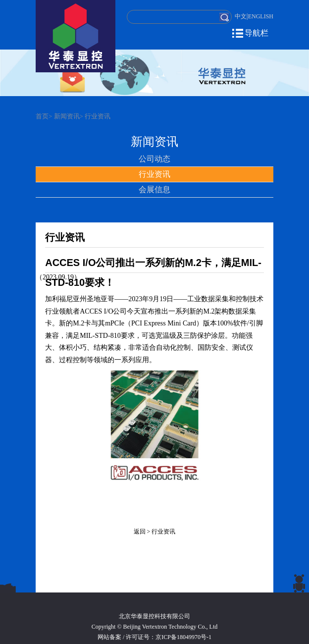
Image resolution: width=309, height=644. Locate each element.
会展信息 (154, 189)
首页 (42, 116)
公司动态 (154, 159)
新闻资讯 (67, 116)
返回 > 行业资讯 (155, 532)
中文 (241, 16)
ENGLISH (261, 16)
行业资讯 (98, 116)
